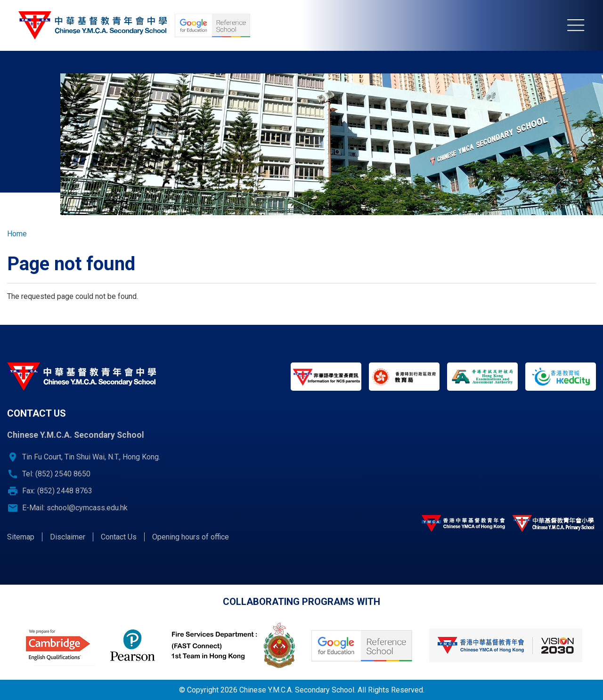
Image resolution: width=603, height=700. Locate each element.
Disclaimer (68, 537)
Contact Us (119, 537)
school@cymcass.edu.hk (87, 508)
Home (17, 234)
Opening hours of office (191, 537)
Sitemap (21, 537)
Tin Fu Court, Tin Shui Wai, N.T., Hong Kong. (91, 457)
